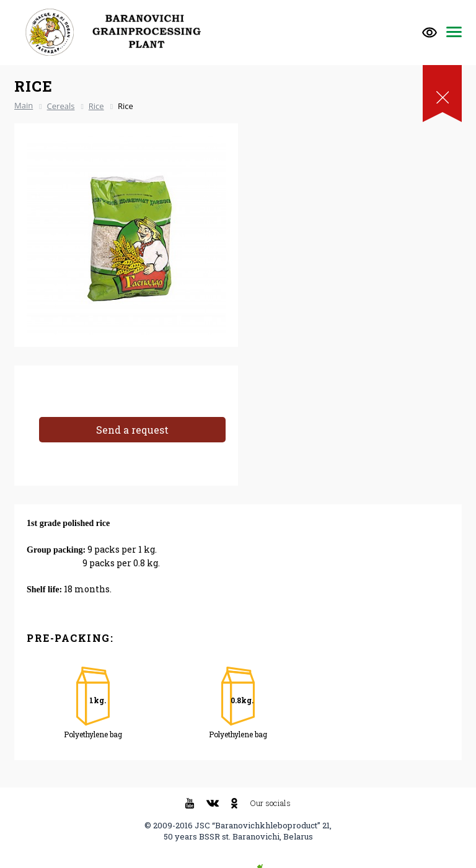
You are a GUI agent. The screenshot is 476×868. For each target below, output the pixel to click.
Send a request (132, 430)
